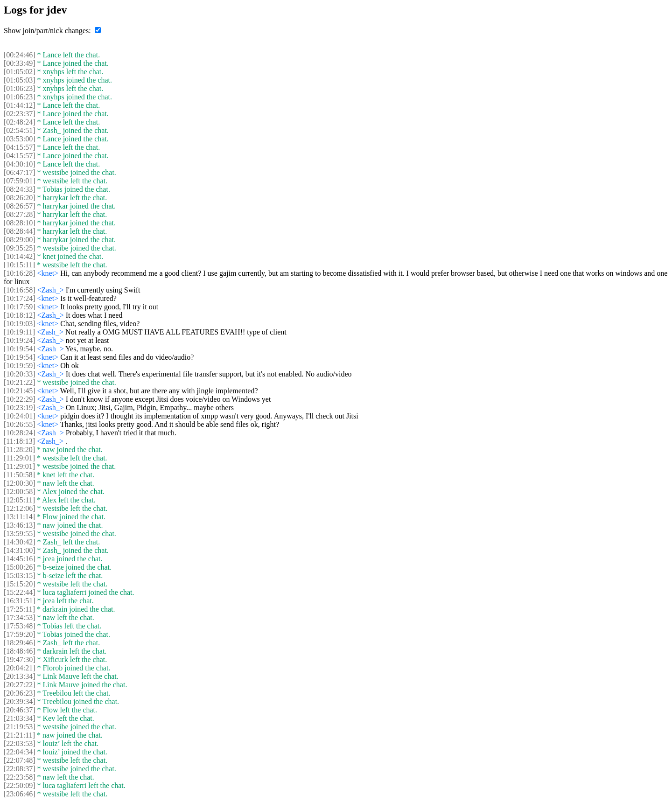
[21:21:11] (19, 735)
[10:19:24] (20, 340)
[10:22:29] (20, 399)
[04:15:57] (20, 147)
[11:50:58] (19, 475)
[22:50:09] (20, 785)
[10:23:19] (20, 408)
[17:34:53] (20, 617)
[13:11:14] (19, 517)
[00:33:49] (20, 63)
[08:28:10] (20, 223)
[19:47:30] (20, 659)
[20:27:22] (20, 685)
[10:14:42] (20, 256)
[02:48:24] (20, 122)
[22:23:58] (20, 777)
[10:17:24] (20, 298)
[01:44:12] (20, 105)
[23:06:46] (20, 794)
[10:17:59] (20, 307)
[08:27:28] (20, 214)
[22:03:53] (20, 743)
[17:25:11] (19, 609)
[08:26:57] (20, 206)
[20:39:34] (20, 701)
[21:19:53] (20, 727)
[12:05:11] (19, 500)
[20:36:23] (20, 693)
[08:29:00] (20, 240)
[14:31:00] (20, 550)
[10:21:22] (20, 382)
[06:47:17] (20, 172)
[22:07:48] (20, 760)
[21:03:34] (20, 718)
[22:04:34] (20, 752)
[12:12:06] (20, 508)
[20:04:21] (20, 668)
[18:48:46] (20, 651)
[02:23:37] (20, 114)
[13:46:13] (20, 525)
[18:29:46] (20, 643)
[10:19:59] (20, 366)
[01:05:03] (20, 80)
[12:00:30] (20, 483)
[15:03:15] (20, 575)
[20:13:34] (20, 676)
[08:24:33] (20, 189)
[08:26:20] (20, 198)
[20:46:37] (20, 710)
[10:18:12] (20, 315)
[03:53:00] (20, 139)
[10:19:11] (19, 332)
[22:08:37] (20, 769)
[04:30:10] (20, 164)
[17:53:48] (20, 626)
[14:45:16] (20, 559)
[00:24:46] (20, 55)
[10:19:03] (20, 324)
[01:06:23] (20, 88)
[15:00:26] (20, 567)
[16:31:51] (20, 601)
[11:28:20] (19, 450)
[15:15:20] (20, 584)
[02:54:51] (20, 130)
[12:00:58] (20, 492)
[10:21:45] (20, 391)
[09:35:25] (20, 248)
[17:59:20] (20, 634)
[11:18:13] (19, 441)
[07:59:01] (20, 181)
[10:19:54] (20, 349)
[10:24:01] (20, 416)
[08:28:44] (20, 231)
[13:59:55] (20, 534)
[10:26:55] (20, 424)
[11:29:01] (19, 458)
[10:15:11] (19, 265)
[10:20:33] (20, 374)
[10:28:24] (20, 433)
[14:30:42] (20, 542)
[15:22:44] (20, 592)
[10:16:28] (20, 273)
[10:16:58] (20, 290)
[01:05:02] (20, 72)
